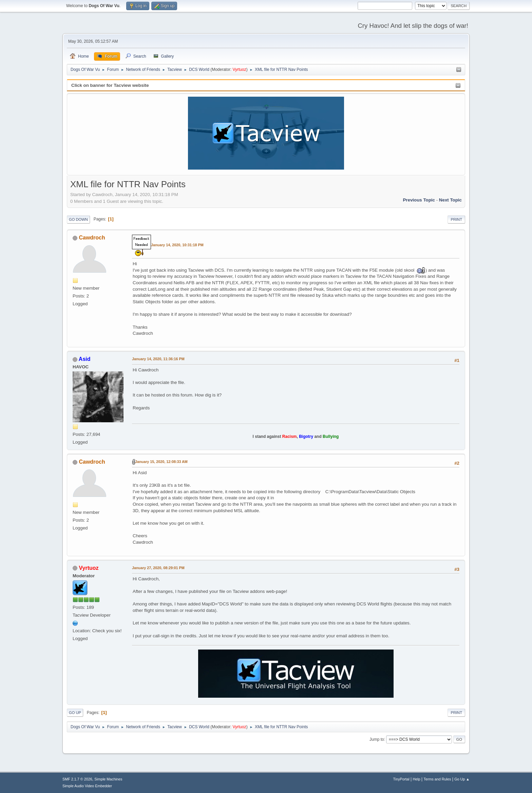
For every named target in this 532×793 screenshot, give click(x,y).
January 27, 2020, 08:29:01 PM (158, 568)
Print (456, 219)
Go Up (75, 713)
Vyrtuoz (239, 70)
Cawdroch (92, 238)
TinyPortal (401, 779)
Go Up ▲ (462, 779)
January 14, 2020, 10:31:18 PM (177, 245)
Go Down (78, 219)
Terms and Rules (438, 779)
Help (417, 779)
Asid (85, 359)
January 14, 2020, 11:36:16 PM (158, 359)
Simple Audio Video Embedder (87, 786)
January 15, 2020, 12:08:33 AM (161, 462)
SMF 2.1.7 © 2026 (77, 779)
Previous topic (419, 200)
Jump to (377, 739)
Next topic (450, 200)
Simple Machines (108, 779)
